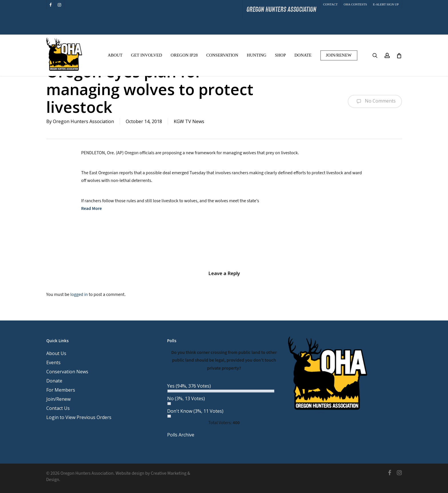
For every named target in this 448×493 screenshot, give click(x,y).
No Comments (375, 101)
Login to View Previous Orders (79, 417)
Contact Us (58, 408)
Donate (54, 381)
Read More (91, 209)
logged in (79, 294)
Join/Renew (58, 399)
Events (53, 362)
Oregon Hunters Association (83, 121)
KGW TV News (189, 121)
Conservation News (67, 372)
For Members (61, 390)
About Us (56, 353)
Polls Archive (181, 435)
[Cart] (399, 55)
